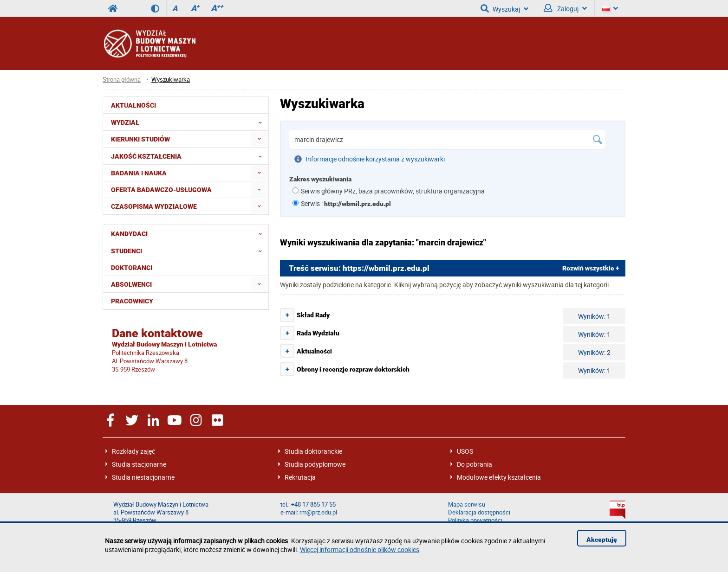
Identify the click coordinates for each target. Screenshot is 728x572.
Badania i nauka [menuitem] (139, 173)
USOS (465, 451)
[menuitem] (259, 139)
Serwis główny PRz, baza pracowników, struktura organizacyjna (393, 191)
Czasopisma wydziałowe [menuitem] (154, 206)
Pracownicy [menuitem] (132, 301)
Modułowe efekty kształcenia (499, 477)
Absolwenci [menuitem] (131, 284)
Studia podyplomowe (315, 464)
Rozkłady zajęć (133, 451)
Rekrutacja (300, 477)
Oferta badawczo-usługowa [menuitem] (161, 190)
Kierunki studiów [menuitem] (140, 139)
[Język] (610, 8)
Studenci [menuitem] (189, 251)
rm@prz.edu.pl (318, 512)
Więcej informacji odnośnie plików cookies (360, 550)
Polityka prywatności (475, 520)
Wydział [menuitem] (189, 122)
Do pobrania (474, 464)
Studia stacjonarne (139, 464)
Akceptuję (602, 540)
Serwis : (346, 203)
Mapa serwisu (467, 505)
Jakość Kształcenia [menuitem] (189, 156)
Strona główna (122, 80)
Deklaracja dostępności (479, 512)
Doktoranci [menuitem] (132, 268)
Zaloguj (565, 8)
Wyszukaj (504, 8)
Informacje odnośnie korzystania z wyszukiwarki (370, 159)
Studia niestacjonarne (143, 477)
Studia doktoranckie (313, 451)
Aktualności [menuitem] (133, 105)
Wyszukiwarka (171, 80)
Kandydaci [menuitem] (189, 233)
